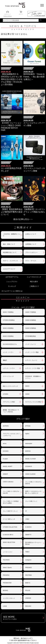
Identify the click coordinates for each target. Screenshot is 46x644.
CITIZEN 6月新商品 (9, 320)
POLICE (28, 590)
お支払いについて (31, 234)
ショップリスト (12, 282)
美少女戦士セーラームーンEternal (33, 543)
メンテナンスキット (9, 598)
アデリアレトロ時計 (9, 402)
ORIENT (6, 474)
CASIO (27, 394)
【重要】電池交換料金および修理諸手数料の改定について (12, 212)
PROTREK (29, 575)
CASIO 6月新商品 (31, 320)
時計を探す (34, 282)
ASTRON (6, 426)
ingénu (27, 434)
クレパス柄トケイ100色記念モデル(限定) (11, 502)
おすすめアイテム (12, 277)
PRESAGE (29, 567)
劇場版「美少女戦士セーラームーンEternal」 (11, 411)
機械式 (5, 360)
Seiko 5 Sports (7, 567)
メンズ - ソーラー (8, 352)
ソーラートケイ (8, 552)
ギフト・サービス (31, 261)
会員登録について (31, 244)
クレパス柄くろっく (31, 501)
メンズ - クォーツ (31, 344)
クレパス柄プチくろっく (10, 511)
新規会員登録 (8, 16)
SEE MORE (24, 618)
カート (21, 14)
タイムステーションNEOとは (12, 291)
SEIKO (27, 386)
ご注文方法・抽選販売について (12, 235)
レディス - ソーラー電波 (33, 368)
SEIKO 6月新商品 (8, 328)
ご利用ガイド (34, 286)
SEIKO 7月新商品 (8, 312)
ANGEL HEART (8, 466)
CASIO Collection (8, 482)
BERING (6, 590)
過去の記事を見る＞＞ (23, 219)
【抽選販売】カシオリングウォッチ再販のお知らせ (34, 212)
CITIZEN (6, 394)
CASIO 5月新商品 (31, 328)
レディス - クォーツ (31, 360)
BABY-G (28, 583)
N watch (5, 459)
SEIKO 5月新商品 (8, 336)
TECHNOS (6, 560)
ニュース (5, 68)
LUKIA (5, 606)
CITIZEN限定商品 (31, 336)
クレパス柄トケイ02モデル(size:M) (11, 492)
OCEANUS (29, 466)
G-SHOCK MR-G (8, 535)
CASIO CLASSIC (30, 474)
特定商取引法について (10, 252)
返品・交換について (9, 244)
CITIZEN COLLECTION (10, 527)
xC (26, 511)
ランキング (12, 286)
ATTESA (28, 426)
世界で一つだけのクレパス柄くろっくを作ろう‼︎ (33, 492)
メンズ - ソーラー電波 (32, 352)
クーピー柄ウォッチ (9, 519)
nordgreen (28, 560)
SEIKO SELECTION (9, 542)
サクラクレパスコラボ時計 (33, 402)
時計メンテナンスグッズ (10, 386)
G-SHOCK (28, 527)
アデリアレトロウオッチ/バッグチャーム (11, 435)
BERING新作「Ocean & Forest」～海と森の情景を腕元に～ (34, 77)
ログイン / (7, 14)
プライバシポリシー (31, 252)
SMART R (28, 535)
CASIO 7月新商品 (31, 312)
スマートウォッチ (8, 376)
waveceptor (29, 443)
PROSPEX (6, 575)
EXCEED (6, 451)
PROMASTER (7, 583)
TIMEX (27, 552)
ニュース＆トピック (34, 277)
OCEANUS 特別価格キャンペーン (33, 377)
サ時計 (27, 519)
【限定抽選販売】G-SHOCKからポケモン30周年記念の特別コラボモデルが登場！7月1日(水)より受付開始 (12, 79)
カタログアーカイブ (9, 269)
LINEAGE (28, 598)
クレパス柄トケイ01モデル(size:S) (33, 483)
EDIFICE (28, 451)
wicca (5, 443)
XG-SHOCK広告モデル (10, 344)
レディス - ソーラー (9, 368)
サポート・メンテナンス (10, 261)
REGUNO (28, 606)
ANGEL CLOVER (30, 459)
